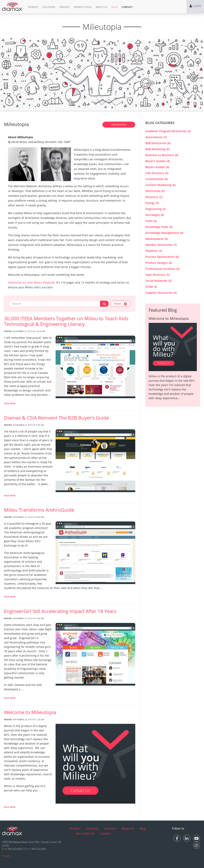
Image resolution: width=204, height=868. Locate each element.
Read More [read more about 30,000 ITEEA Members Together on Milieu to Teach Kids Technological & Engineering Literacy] (10, 403)
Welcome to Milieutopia (30, 712)
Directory (154, 197)
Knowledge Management (164, 233)
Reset (120, 304)
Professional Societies (162, 269)
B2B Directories (158, 143)
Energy (152, 203)
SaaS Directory (157, 275)
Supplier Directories (161, 293)
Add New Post (119, 125)
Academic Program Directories (168, 131)
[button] (33, 7)
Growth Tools (83, 7)
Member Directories (161, 245)
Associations (156, 137)
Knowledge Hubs (159, 227)
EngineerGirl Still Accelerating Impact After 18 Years (60, 611)
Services (65, 7)
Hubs (151, 221)
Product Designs (159, 263)
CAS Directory (157, 173)
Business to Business (162, 155)
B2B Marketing (157, 149)
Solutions (49, 7)
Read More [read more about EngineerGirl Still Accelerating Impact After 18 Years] (10, 698)
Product (33, 7)
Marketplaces (157, 239)
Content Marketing (160, 185)
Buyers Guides (157, 167)
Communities (157, 179)
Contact (127, 7)
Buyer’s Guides (158, 161)
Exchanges (155, 215)
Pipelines (154, 251)
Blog (115, 7)
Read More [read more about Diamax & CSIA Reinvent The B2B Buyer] (10, 496)
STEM (151, 287)
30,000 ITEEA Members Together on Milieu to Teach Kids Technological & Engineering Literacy (66, 321)
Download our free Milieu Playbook (31, 282)
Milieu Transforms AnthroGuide (39, 510)
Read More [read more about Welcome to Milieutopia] (10, 807)
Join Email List (85, 833)
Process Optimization (162, 257)
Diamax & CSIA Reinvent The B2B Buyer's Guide (56, 418)
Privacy (6, 856)
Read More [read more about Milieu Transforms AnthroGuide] (10, 597)
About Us (102, 7)
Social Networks (158, 281)
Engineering (156, 209)
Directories (155, 191)
